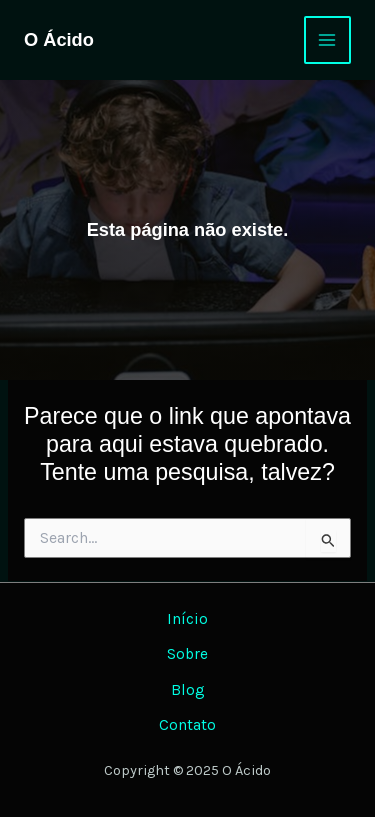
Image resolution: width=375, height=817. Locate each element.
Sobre (187, 654)
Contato (187, 725)
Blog (188, 690)
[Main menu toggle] (327, 39)
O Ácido (59, 39)
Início (187, 619)
